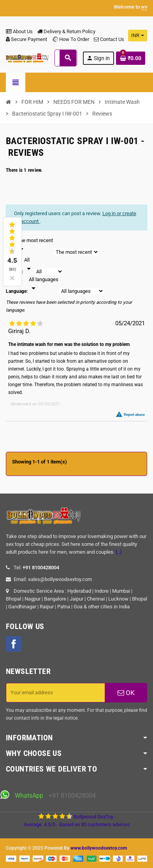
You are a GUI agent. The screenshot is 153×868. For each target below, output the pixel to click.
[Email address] (55, 693)
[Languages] (44, 284)
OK (126, 693)
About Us (19, 31)
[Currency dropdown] (138, 36)
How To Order (70, 39)
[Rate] (29, 265)
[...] (119, 552)
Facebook (14, 644)
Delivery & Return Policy (66, 31)
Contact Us (109, 39)
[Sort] (35, 245)
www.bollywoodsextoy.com (99, 848)
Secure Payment (26, 39)
